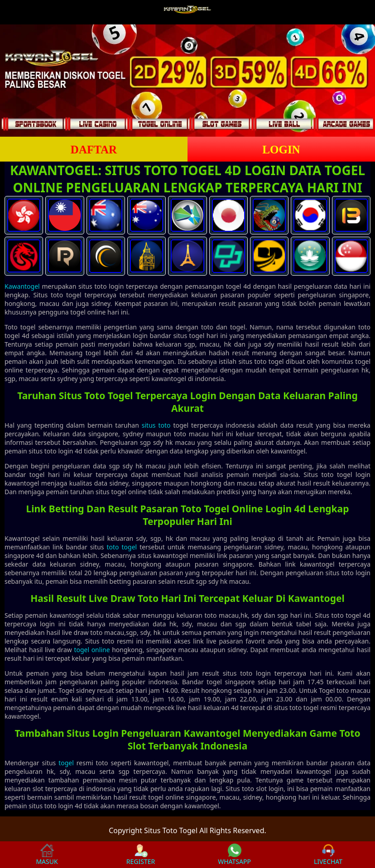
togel (66, 763)
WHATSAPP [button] (234, 855)
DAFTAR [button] (94, 150)
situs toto (156, 425)
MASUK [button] (47, 855)
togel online (92, 650)
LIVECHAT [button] (328, 855)
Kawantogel (22, 286)
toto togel (122, 547)
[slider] (187, 81)
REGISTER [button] (141, 855)
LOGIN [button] (281, 150)
